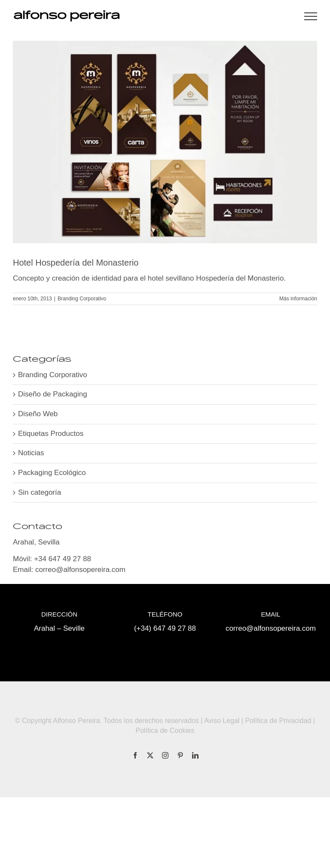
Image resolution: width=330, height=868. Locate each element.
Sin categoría (40, 492)
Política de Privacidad (278, 721)
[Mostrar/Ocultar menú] (311, 16)
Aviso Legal (222, 721)
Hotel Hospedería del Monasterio (76, 263)
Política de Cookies (165, 730)
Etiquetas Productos (51, 434)
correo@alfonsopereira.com (80, 570)
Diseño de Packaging (53, 394)
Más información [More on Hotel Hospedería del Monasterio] (298, 299)
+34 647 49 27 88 (63, 559)
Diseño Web (38, 414)
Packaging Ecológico (52, 473)
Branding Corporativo (82, 299)
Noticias (31, 453)
